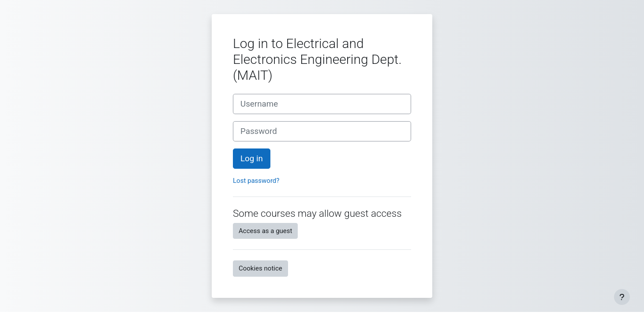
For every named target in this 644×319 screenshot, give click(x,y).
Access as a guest (265, 231)
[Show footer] (622, 297)
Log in (252, 159)
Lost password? (256, 181)
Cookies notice (260, 268)
